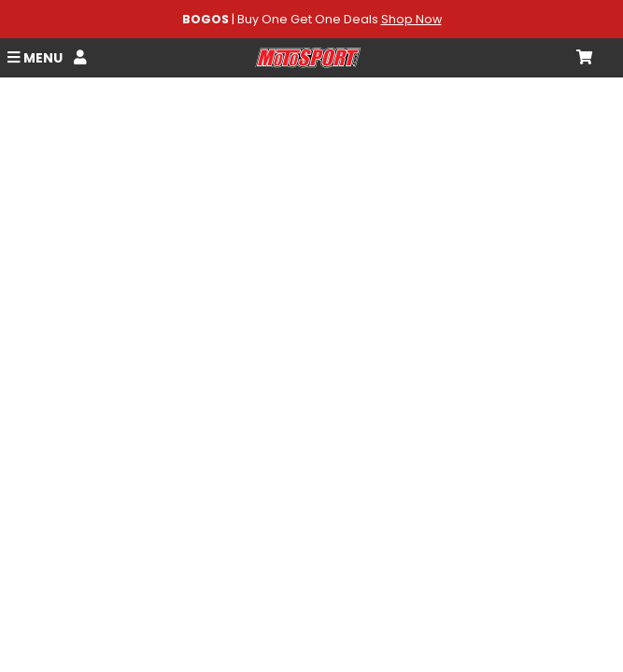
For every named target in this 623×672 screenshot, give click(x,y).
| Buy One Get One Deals (312, 19)
